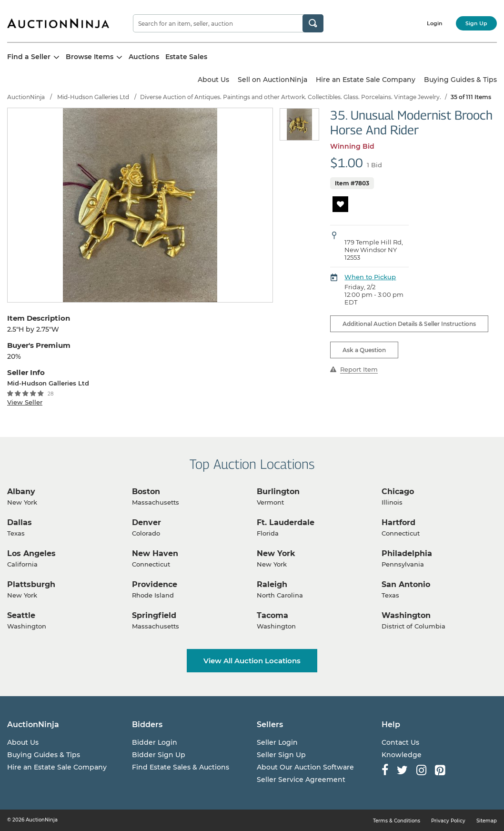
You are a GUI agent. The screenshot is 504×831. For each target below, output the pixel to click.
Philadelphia (407, 553)
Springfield (154, 615)
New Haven (155, 553)
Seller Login (277, 742)
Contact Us (400, 742)
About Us (213, 80)
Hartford (398, 522)
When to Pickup (370, 277)
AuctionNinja (26, 97)
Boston (146, 492)
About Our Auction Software (305, 767)
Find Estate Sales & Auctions (181, 767)
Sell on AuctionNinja (272, 80)
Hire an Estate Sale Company (366, 80)
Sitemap (487, 821)
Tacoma (272, 615)
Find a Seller (33, 57)
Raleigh (272, 584)
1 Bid (374, 165)
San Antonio (406, 584)
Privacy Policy (448, 821)
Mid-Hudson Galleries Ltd (93, 97)
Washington (406, 615)
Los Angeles (31, 553)
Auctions (144, 57)
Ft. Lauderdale (286, 522)
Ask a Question (364, 350)
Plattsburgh (31, 584)
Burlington (278, 492)
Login (435, 23)
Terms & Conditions (397, 821)
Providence (155, 584)
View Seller (25, 402)
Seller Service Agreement (301, 780)
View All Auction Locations (252, 661)
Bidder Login (155, 742)
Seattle (21, 615)
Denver (146, 522)
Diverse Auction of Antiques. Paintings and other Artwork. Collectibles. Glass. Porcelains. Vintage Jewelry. (291, 97)
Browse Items (94, 57)
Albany (21, 492)
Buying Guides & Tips (460, 80)
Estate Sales (186, 57)
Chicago (398, 492)
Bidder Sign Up (159, 755)
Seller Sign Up (281, 755)
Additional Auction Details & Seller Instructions (409, 324)
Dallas (20, 522)
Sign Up (476, 23)
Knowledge (402, 755)
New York (276, 553)
